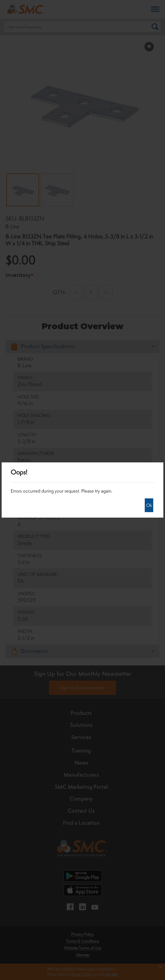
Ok (149, 505)
